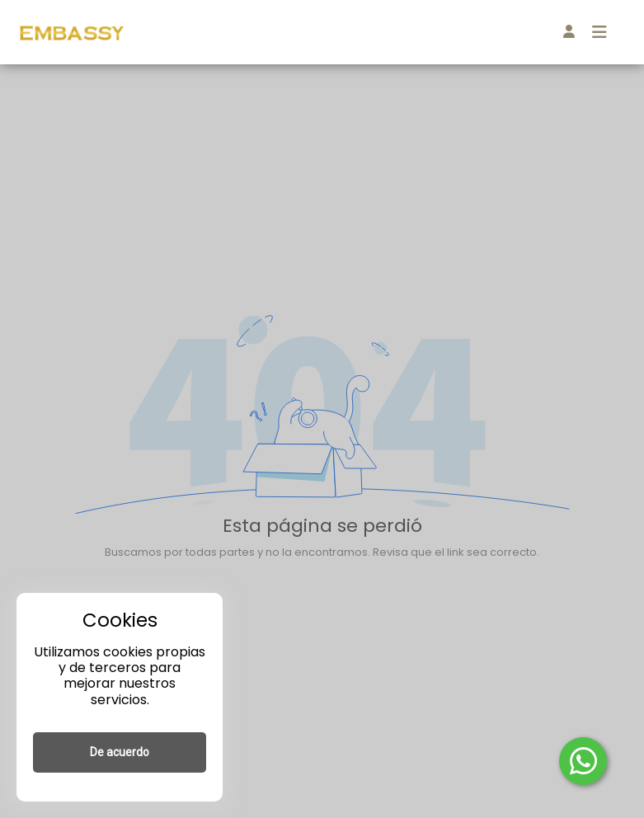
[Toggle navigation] (599, 32)
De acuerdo (120, 752)
